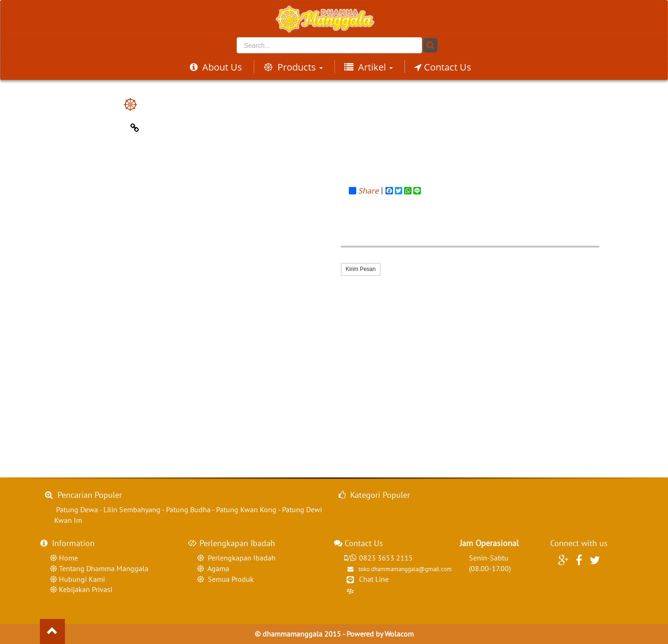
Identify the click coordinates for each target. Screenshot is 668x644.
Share (364, 191)
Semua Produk (229, 579)
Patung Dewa (77, 509)
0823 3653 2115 (378, 558)
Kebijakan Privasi (85, 589)
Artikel (369, 67)
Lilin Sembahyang (132, 509)
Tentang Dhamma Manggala (103, 568)
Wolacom (399, 634)
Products (293, 67)
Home (67, 558)
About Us (216, 67)
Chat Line (374, 579)
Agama (217, 568)
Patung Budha (188, 509)
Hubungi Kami (81, 579)
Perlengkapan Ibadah (240, 558)
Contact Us (443, 67)
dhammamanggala (292, 634)
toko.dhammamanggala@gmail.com (398, 569)
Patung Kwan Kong (246, 509)
